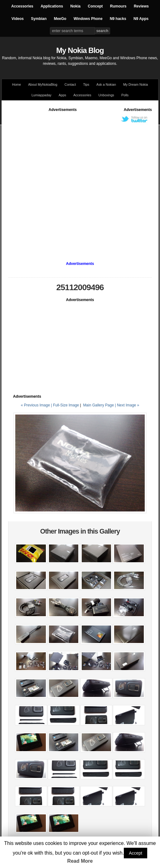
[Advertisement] (68, 180)
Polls (125, 95)
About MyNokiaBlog (43, 84)
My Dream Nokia (136, 84)
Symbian (39, 19)
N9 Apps (141, 19)
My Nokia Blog (80, 50)
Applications (52, 6)
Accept (136, 853)
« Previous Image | (37, 405)
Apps (62, 95)
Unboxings (106, 95)
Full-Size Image (66, 405)
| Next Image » (127, 405)
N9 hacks (118, 19)
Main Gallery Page (98, 405)
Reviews (141, 6)
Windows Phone (88, 19)
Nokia (75, 6)
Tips (86, 84)
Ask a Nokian (106, 84)
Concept (95, 6)
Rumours (118, 6)
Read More (80, 861)
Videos (18, 19)
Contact (70, 84)
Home (17, 84)
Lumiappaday (41, 95)
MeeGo (60, 19)
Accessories (22, 6)
